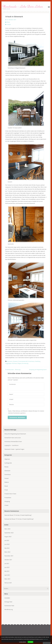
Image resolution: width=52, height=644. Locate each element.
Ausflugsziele (8, 463)
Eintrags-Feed (8, 602)
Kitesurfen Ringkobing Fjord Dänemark (15, 434)
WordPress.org (9, 610)
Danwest (15, 361)
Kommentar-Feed (9, 606)
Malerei (7, 482)
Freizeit (7, 478)
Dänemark (9, 361)
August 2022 (8, 537)
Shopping (7, 501)
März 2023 (7, 529)
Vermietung (25, 363)
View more (46, 639)
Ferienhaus (31, 361)
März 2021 (7, 579)
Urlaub (9, 24)
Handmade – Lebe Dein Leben (23, 6)
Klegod (19, 363)
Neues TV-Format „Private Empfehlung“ (21, 515)
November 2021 (9, 556)
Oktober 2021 (8, 560)
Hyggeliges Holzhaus (11, 363)
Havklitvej (38, 361)
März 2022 (7, 552)
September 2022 (9, 533)
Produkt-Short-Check (10, 494)
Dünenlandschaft (23, 361)
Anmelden (7, 598)
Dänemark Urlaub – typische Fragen (14, 449)
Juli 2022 (7, 540)
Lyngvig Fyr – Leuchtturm (11, 445)
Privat (6, 490)
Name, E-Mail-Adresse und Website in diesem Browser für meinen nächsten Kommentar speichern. (26, 412)
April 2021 (7, 575)
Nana (8, 22)
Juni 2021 (7, 567)
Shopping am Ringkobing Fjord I (38, 370)
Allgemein (7, 459)
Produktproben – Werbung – (13, 370)
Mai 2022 (7, 548)
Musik (6, 486)
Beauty (6, 467)
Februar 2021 (8, 583)
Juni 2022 (7, 544)
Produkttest (8, 498)
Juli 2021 (7, 564)
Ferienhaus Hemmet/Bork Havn (13, 442)
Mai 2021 (7, 571)
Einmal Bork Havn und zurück (13, 438)
